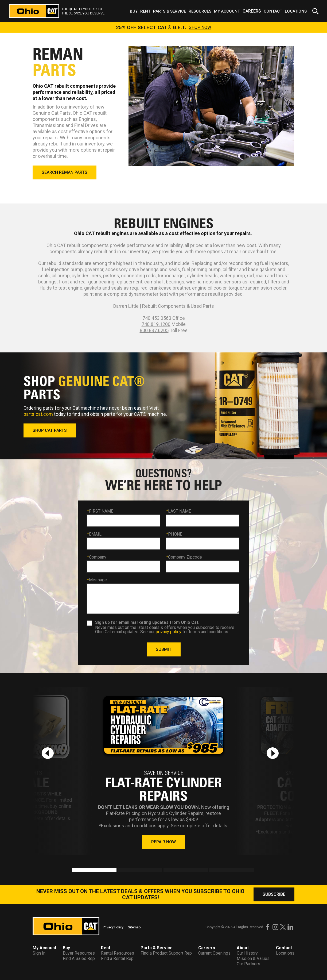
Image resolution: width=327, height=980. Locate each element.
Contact (273, 11)
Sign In (39, 953)
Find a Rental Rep (117, 958)
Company (97, 557)
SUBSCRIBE (274, 894)
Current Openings (214, 953)
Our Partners (248, 964)
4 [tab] (212, 871)
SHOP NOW (200, 28)
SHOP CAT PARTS (50, 430)
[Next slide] (272, 753)
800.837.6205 (154, 330)
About (243, 948)
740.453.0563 (157, 318)
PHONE (174, 534)
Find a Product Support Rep (166, 953)
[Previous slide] (48, 753)
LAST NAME (179, 511)
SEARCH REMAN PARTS (65, 172)
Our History (247, 953)
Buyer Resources (79, 953)
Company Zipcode (184, 557)
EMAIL (94, 534)
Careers (252, 11)
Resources (200, 11)
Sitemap (134, 927)
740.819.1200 (156, 324)
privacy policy (169, 631)
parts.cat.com (38, 414)
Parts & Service (170, 11)
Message (97, 580)
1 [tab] (75, 871)
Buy (134, 11)
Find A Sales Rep (79, 958)
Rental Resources (118, 953)
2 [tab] (120, 871)
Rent (145, 11)
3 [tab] (166, 871)
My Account (227, 11)
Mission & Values (253, 958)
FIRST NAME (100, 511)
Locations (296, 11)
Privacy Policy (113, 927)
